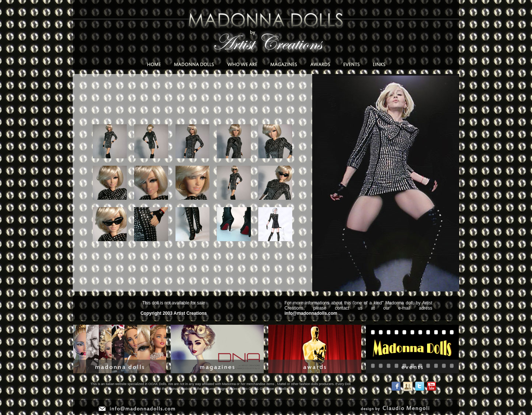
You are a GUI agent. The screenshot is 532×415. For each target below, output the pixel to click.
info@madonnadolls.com (311, 313)
